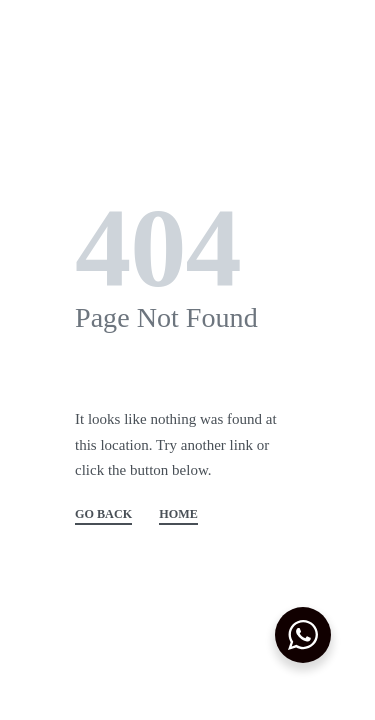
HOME (178, 514)
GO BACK (103, 514)
